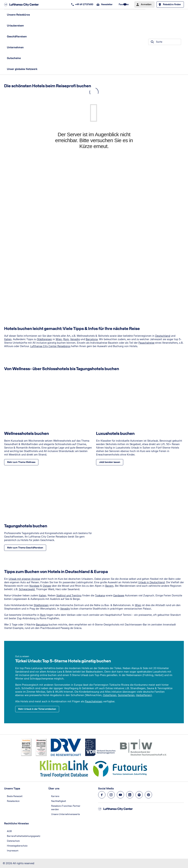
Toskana (100, 595)
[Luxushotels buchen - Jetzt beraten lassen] (110, 462)
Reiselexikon (13, 801)
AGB (9, 831)
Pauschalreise (146, 343)
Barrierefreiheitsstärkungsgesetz (24, 836)
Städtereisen (44, 339)
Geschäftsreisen (17, 36)
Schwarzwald (27, 589)
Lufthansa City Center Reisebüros (50, 346)
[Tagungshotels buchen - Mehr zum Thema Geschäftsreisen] (25, 548)
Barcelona (92, 339)
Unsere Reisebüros (18, 15)
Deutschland (163, 336)
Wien (59, 339)
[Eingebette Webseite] (94, 202)
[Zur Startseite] (22, 5)
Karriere (55, 796)
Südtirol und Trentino (69, 595)
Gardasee (119, 595)
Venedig (75, 339)
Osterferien (110, 695)
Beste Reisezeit (15, 796)
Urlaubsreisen (15, 26)
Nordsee (34, 586)
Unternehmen (15, 47)
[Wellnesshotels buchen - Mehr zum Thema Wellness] (21, 462)
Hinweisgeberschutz (17, 846)
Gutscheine (14, 58)
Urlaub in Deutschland (151, 582)
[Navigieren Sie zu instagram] (111, 795)
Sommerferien (126, 695)
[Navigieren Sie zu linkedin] (130, 795)
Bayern (109, 586)
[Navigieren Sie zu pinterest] (148, 795)
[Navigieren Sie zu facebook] (102, 795)
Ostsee (47, 586)
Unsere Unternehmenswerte (65, 814)
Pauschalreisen (94, 701)
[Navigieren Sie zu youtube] (120, 795)
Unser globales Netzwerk (22, 69)
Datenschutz (13, 841)
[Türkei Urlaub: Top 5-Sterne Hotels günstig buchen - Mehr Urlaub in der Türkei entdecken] (37, 709)
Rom (66, 339)
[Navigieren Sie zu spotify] (139, 795)
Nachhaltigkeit (59, 801)
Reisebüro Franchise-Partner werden (66, 808)
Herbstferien (143, 695)
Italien (8, 339)
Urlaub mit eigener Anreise (24, 579)
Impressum (13, 851)
